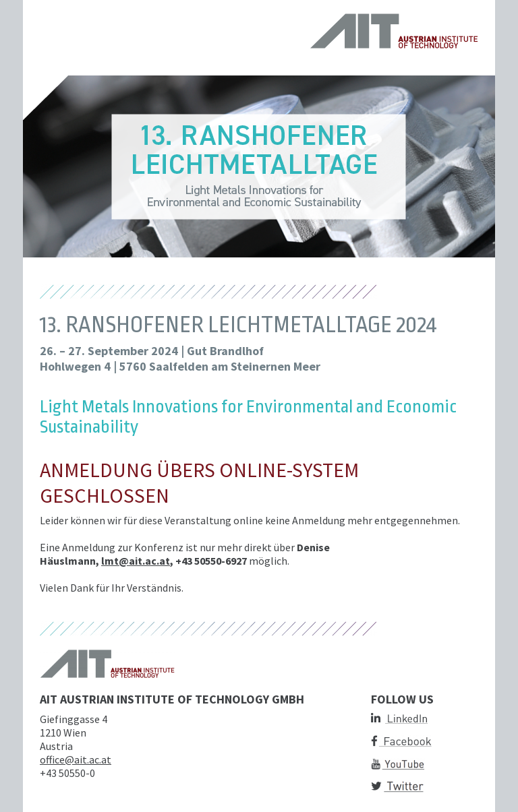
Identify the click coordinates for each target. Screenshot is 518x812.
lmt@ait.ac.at (136, 561)
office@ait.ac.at (76, 759)
